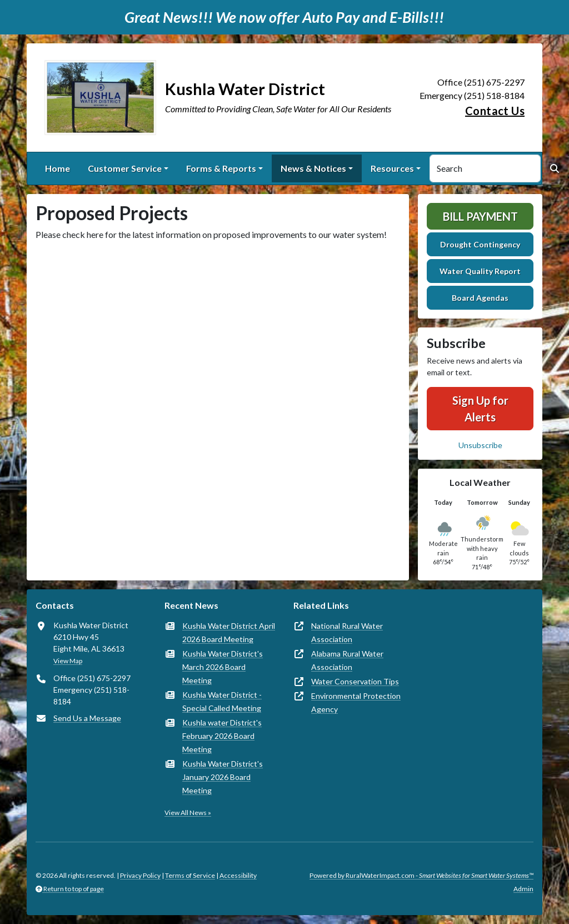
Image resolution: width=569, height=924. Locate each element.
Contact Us (495, 111)
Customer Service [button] (125, 168)
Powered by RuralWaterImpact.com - (421, 875)
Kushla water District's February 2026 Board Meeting (222, 736)
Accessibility (238, 875)
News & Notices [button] (313, 168)
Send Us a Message (87, 718)
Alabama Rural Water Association (347, 660)
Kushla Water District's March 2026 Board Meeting (223, 667)
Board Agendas (480, 298)
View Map (68, 661)
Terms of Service (190, 875)
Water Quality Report (480, 271)
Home (58, 168)
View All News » (188, 813)
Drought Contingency (480, 244)
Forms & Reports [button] (221, 168)
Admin (523, 889)
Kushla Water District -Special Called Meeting (222, 701)
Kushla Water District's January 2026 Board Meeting (223, 777)
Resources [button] (392, 168)
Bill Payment (480, 216)
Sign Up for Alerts (480, 409)
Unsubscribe (480, 445)
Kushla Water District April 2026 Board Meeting (229, 632)
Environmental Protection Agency (356, 702)
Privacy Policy (140, 875)
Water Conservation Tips (355, 681)
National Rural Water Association (347, 632)
